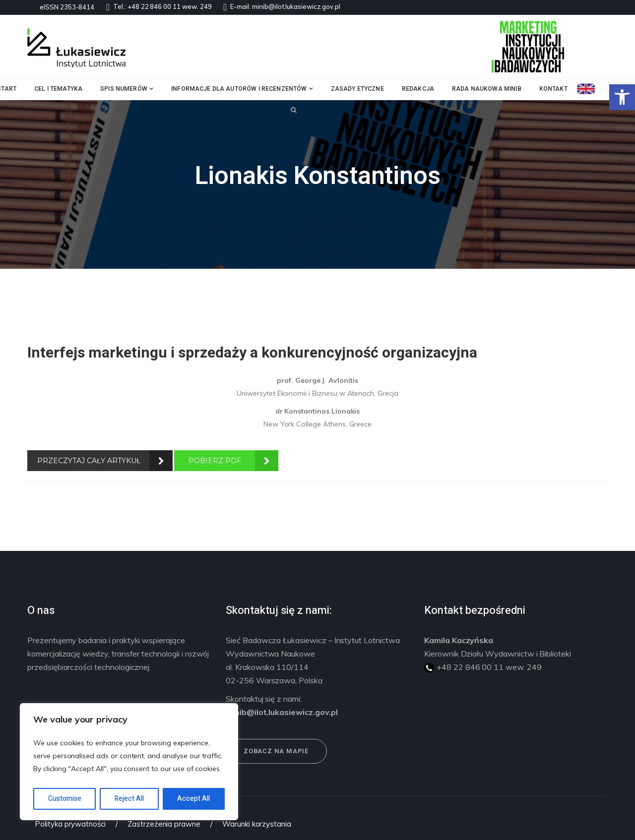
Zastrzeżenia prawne (164, 824)
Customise (65, 799)
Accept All (193, 799)
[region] (129, 762)
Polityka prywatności (70, 824)
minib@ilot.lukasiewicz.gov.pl (296, 6)
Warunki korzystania (257, 824)
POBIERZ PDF (215, 461)
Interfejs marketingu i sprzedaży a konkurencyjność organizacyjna (252, 353)
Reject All (129, 799)
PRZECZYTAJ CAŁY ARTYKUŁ (89, 461)
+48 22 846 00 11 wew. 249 (170, 6)
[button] (622, 97)
